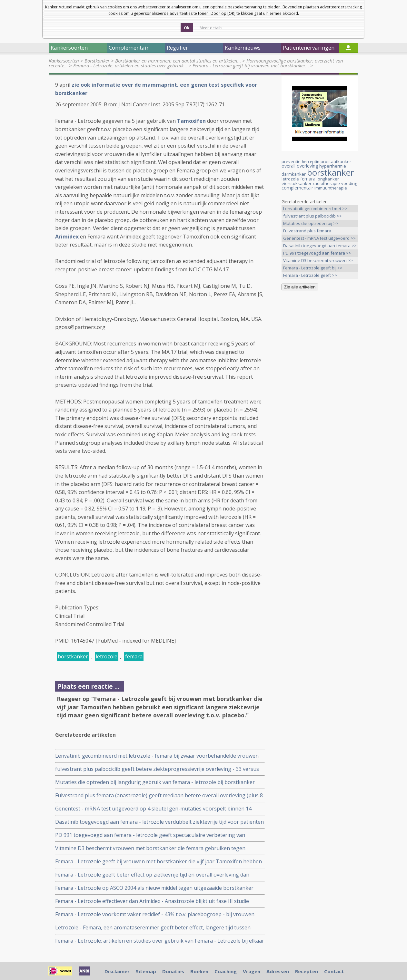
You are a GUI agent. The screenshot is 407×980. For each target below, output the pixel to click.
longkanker (328, 179)
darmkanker (294, 174)
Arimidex (67, 237)
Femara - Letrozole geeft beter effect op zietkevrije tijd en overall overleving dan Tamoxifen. (152, 875)
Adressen (278, 971)
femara (134, 656)
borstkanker (73, 656)
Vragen (252, 971)
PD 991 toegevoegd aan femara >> (317, 253)
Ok (187, 28)
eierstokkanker (297, 183)
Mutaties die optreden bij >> (311, 223)
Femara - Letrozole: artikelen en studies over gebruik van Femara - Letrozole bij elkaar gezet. (160, 941)
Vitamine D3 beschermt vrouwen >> (318, 260)
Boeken (199, 971)
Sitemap (146, 971)
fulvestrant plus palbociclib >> (313, 216)
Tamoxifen (191, 121)
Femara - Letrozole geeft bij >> (313, 268)
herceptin (311, 162)
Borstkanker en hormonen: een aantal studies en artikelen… (178, 61)
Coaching (226, 971)
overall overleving (300, 166)
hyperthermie (333, 166)
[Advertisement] (320, 397)
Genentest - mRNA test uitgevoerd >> (319, 238)
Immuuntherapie (331, 188)
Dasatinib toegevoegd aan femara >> (320, 246)
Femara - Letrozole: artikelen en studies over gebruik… (130, 65)
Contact (334, 971)
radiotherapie (326, 183)
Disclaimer (117, 971)
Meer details (211, 28)
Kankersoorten (64, 61)
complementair (297, 188)
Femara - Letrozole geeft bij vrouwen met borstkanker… (251, 65)
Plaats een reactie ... (89, 686)
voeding (349, 183)
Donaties (173, 971)
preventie (291, 161)
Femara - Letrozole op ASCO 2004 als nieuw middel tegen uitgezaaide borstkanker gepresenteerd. (154, 888)
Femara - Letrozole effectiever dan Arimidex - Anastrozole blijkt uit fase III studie (152, 901)
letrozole (107, 656)
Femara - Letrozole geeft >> (310, 275)
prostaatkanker (336, 161)
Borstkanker (97, 61)
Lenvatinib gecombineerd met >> (315, 209)
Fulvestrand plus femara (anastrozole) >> (307, 231)
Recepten (307, 971)
